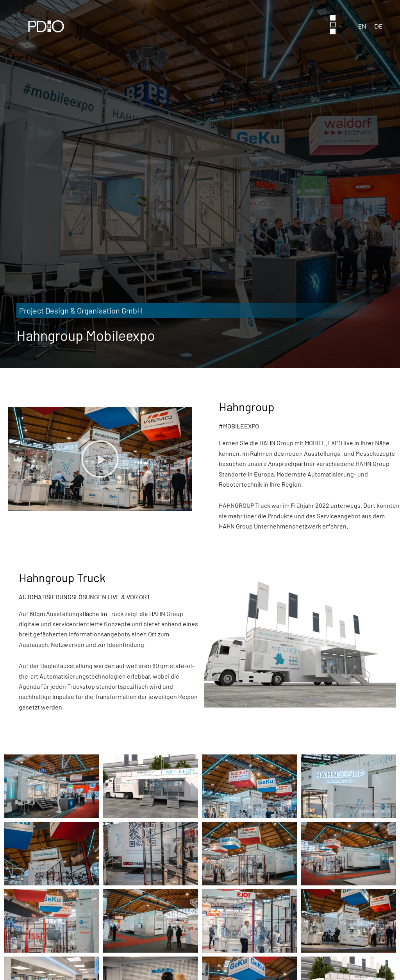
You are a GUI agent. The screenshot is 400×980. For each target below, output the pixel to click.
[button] (100, 459)
